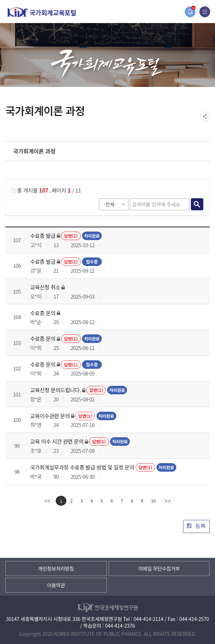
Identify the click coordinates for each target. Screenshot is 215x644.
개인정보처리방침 (56, 568)
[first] (48, 501)
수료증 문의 (43, 313)
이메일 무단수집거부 (159, 568)
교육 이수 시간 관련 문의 (57, 441)
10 (153, 501)
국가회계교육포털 (42, 12)
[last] (167, 501)
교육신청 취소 (45, 287)
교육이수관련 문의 (50, 416)
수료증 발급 (43, 236)
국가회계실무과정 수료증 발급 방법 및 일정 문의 (82, 467)
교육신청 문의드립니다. (56, 390)
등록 (196, 526)
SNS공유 (205, 116)
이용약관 (56, 585)
